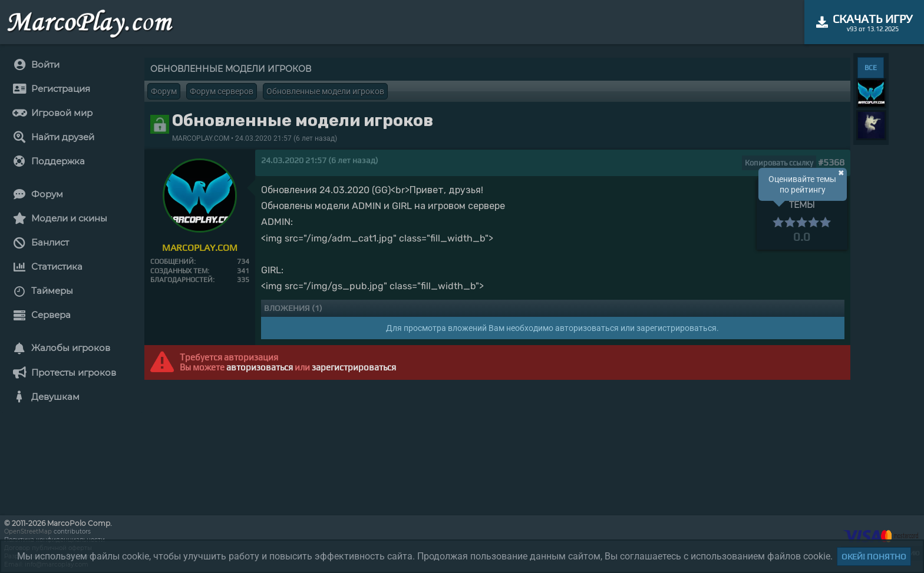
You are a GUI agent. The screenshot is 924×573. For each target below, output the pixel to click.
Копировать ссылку (779, 163)
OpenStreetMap (28, 531)
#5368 (831, 162)
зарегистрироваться (354, 367)
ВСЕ (871, 68)
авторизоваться (260, 367)
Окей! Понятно (874, 557)
